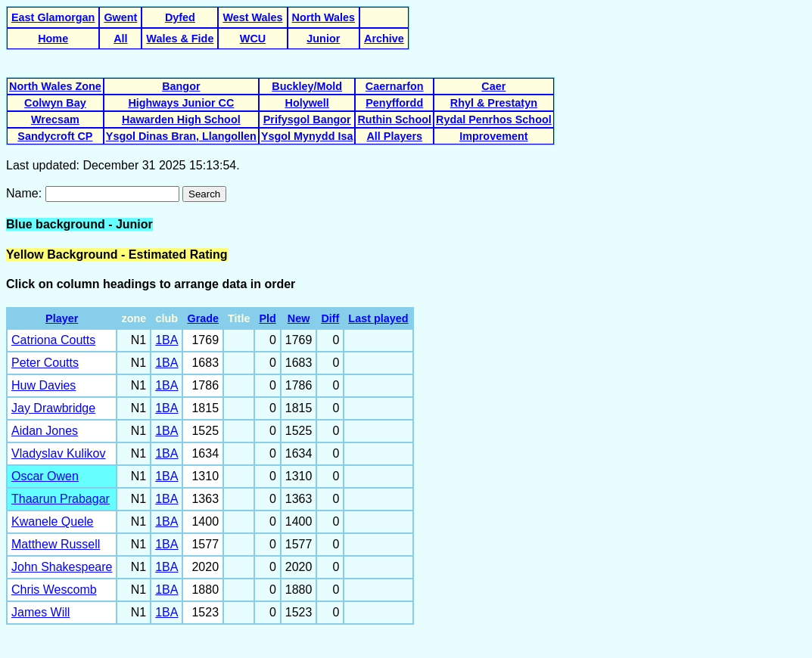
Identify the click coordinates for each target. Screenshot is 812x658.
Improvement (493, 136)
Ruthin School (394, 119)
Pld (267, 318)
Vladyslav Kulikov (59, 453)
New (299, 318)
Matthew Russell (56, 544)
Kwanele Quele (53, 521)
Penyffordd (394, 103)
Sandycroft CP (55, 136)
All (120, 39)
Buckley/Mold (307, 86)
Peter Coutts (45, 363)
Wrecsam (55, 119)
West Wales (252, 17)
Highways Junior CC (181, 103)
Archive (384, 39)
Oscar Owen (45, 476)
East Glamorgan (53, 17)
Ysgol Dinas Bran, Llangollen (181, 136)
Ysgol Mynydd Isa (307, 136)
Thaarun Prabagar (61, 499)
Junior (323, 39)
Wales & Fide (180, 39)
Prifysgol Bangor (307, 119)
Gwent (120, 17)
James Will (40, 612)
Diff (330, 318)
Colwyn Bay (55, 103)
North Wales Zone (55, 86)
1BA (166, 340)
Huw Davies (44, 385)
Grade (203, 318)
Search (204, 194)
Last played (378, 318)
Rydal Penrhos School (494, 119)
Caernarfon (395, 86)
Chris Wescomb (54, 590)
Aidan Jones (45, 431)
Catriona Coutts (53, 340)
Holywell (306, 103)
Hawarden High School (181, 119)
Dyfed (180, 17)
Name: (26, 193)
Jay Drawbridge (53, 408)
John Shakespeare (62, 567)
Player (62, 318)
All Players (394, 136)
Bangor (181, 86)
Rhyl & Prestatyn (494, 103)
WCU (253, 39)
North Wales (324, 17)
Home (53, 39)
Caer (493, 86)
